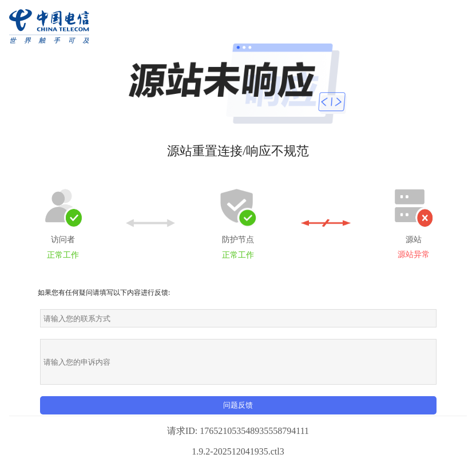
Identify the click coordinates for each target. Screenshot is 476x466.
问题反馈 (238, 405)
